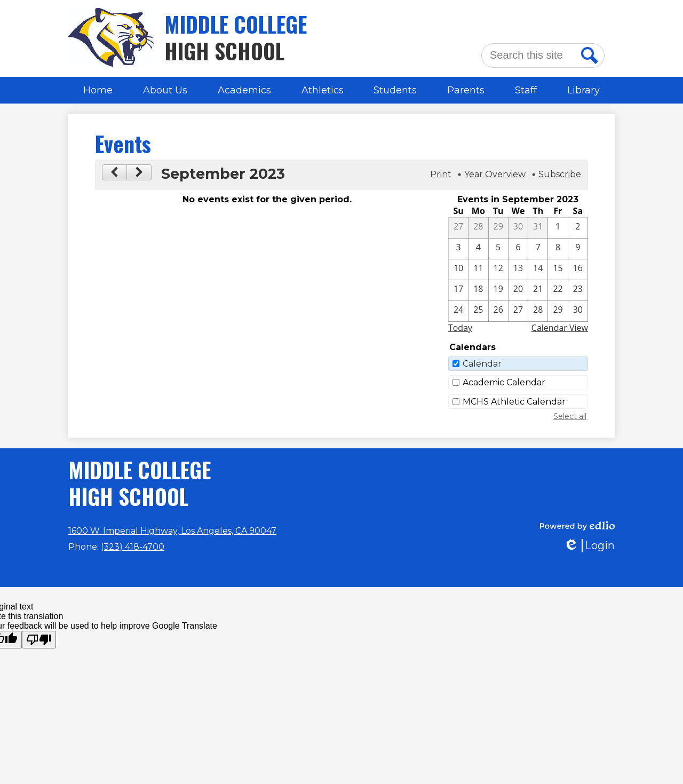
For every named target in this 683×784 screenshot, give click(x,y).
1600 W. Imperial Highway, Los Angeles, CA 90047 (172, 531)
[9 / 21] (538, 290)
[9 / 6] (518, 249)
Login (589, 546)
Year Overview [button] (495, 174)
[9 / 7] (538, 249)
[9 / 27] (518, 311)
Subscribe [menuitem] (560, 174)
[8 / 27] (458, 228)
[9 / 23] (578, 290)
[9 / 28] (538, 311)
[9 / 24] (458, 311)
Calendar (482, 364)
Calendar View (560, 328)
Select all (570, 416)
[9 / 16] (578, 270)
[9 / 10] (458, 270)
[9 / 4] (478, 249)
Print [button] (441, 174)
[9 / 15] (558, 270)
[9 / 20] (518, 290)
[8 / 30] (518, 228)
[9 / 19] (498, 290)
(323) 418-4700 (133, 547)
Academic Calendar (504, 382)
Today (460, 328)
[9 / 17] (458, 290)
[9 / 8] (558, 249)
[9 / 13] (518, 270)
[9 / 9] (578, 249)
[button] (165, 90)
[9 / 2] (578, 228)
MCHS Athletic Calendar (514, 402)
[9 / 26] (498, 311)
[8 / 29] (498, 228)
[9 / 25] (478, 311)
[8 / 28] (478, 228)
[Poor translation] (39, 640)
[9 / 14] (538, 270)
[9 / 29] (558, 311)
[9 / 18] (478, 290)
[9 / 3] (458, 249)
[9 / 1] (558, 228)
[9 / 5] (498, 249)
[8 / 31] (538, 228)
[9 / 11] (478, 270)
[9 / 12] (498, 270)
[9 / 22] (558, 290)
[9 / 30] (578, 311)
